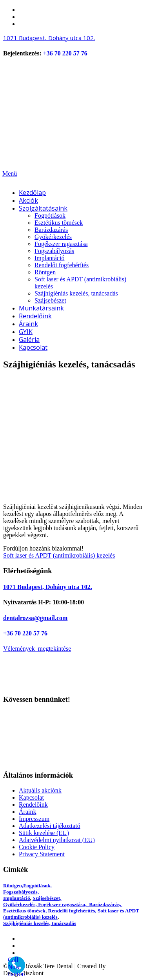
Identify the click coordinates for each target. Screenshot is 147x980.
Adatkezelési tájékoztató (50, 826)
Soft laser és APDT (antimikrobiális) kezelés (59, 555)
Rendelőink (33, 805)
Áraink (27, 812)
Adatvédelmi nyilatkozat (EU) (57, 840)
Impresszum (34, 819)
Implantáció (17, 898)
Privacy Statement (42, 854)
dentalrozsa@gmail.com (35, 618)
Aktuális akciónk (40, 790)
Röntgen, (13, 885)
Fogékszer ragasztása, (64, 904)
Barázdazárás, (106, 904)
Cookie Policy (37, 847)
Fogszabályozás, (21, 892)
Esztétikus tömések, (26, 911)
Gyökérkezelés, (21, 904)
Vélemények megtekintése (37, 649)
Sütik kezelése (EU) (44, 833)
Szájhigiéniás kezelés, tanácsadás (40, 923)
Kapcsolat (31, 797)
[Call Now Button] (16, 965)
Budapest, (49, 38)
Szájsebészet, (47, 898)
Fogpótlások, (37, 885)
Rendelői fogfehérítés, (73, 911)
